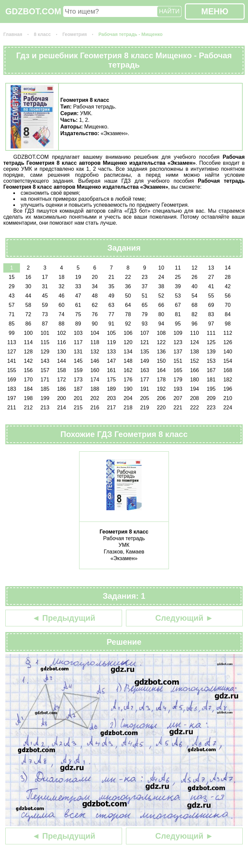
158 (62, 370)
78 (128, 314)
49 (111, 296)
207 (178, 398)
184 (28, 389)
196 (228, 389)
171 (45, 380)
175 (112, 380)
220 (161, 408)
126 (228, 342)
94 (161, 324)
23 (145, 277)
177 (145, 380)
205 (145, 398)
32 (62, 286)
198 (28, 398)
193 (178, 389)
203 (112, 398)
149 (145, 361)
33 (78, 286)
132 (95, 352)
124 (195, 342)
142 (28, 361)
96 (194, 324)
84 (228, 314)
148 (128, 361)
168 (228, 370)
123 (178, 342)
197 (12, 398)
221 (178, 408)
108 (161, 333)
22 (128, 277)
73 (45, 314)
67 (178, 305)
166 (195, 370)
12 (194, 268)
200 (62, 398)
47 (78, 296)
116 (62, 342)
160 (95, 370)
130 (62, 352)
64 (128, 305)
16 (28, 277)
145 (78, 361)
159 (78, 370)
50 (128, 296)
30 (28, 286)
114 (28, 342)
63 (111, 305)
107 (145, 333)
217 (112, 408)
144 (62, 361)
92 (128, 324)
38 (161, 286)
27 (211, 277)
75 (78, 314)
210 (228, 398)
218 (128, 408)
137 (178, 352)
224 (228, 408)
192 (161, 389)
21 (111, 277)
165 (178, 370)
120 (128, 342)
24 (161, 277)
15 (12, 277)
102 (62, 333)
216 (95, 408)
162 (128, 370)
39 (178, 286)
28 (228, 277)
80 (161, 314)
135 (145, 352)
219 (145, 408)
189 (112, 389)
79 (145, 314)
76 (95, 314)
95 (178, 324)
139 (211, 352)
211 (12, 408)
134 (128, 352)
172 (62, 380)
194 (195, 389)
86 (28, 324)
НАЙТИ (169, 11)
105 (112, 333)
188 (95, 389)
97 (211, 324)
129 (45, 352)
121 (145, 342)
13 (211, 268)
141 (12, 361)
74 (62, 314)
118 (95, 342)
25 (178, 277)
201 (78, 398)
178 (161, 380)
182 (228, 380)
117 (78, 342)
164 (161, 370)
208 (195, 398)
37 (145, 286)
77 (111, 314)
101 (45, 333)
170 (28, 380)
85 (12, 324)
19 (78, 277)
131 (78, 352)
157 (45, 370)
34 (95, 286)
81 (178, 314)
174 (95, 380)
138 (195, 352)
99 (12, 333)
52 (161, 296)
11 (178, 268)
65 (145, 305)
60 (62, 305)
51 (145, 296)
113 (12, 342)
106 (128, 333)
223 (211, 408)
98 (228, 324)
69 (211, 305)
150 (161, 361)
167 (211, 370)
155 (12, 370)
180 (195, 380)
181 (211, 380)
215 (78, 408)
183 (12, 389)
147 (112, 361)
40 (194, 286)
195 (211, 389)
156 (28, 370)
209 (211, 398)
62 (95, 305)
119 (112, 342)
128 (28, 352)
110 (195, 333)
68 (194, 305)
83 (211, 314)
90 (95, 324)
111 (211, 333)
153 (211, 361)
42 (228, 286)
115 (45, 342)
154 (228, 361)
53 (178, 296)
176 (128, 380)
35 (111, 286)
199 (45, 398)
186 (62, 389)
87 (45, 324)
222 (195, 408)
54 (194, 296)
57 (12, 305)
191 (145, 389)
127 (12, 352)
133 (112, 352)
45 (45, 296)
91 (111, 324)
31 (45, 286)
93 (145, 324)
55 (211, 296)
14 (228, 268)
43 (12, 296)
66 (161, 305)
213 (45, 408)
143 (45, 361)
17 (45, 277)
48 (95, 296)
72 (28, 314)
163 (145, 370)
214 (62, 408)
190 (128, 389)
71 (12, 314)
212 (28, 408)
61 (78, 305)
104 (95, 333)
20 (95, 277)
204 (128, 398)
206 (161, 398)
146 (95, 361)
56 (228, 296)
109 (178, 333)
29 (12, 286)
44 (28, 296)
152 (195, 361)
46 (62, 296)
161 (112, 370)
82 (194, 314)
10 (161, 268)
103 (78, 333)
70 (228, 305)
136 (161, 352)
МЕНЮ (215, 11)
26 (194, 277)
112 (228, 333)
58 (28, 305)
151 (178, 361)
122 (161, 342)
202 (95, 398)
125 (211, 342)
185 (45, 389)
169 (12, 380)
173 (78, 380)
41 (211, 286)
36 (128, 286)
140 (228, 352)
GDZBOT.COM (33, 11)
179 (178, 380)
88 (62, 324)
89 (78, 324)
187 (78, 389)
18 (62, 277)
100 (28, 333)
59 (45, 305)
